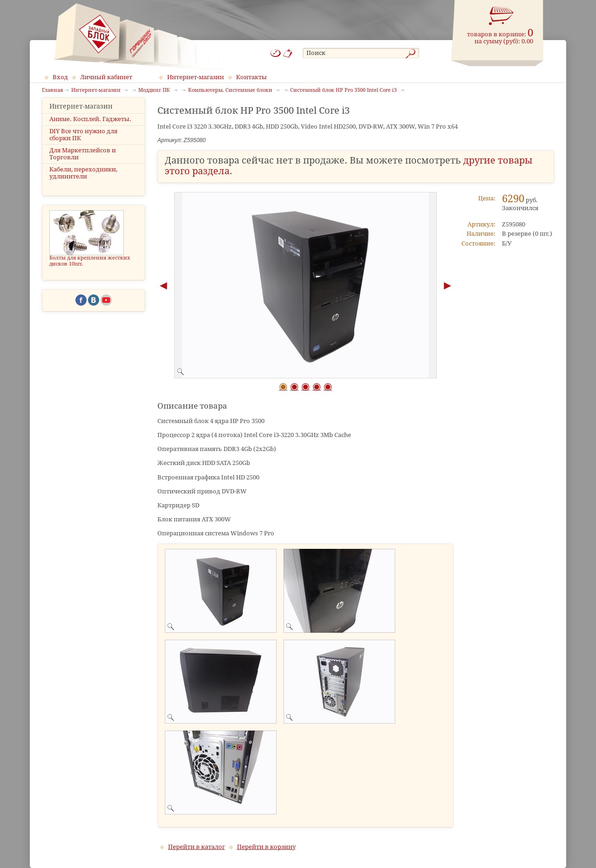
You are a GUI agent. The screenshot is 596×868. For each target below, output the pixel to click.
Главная (52, 90)
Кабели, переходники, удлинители (83, 181)
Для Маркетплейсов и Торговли (83, 162)
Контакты (251, 77)
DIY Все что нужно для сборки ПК (83, 143)
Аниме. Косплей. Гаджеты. (90, 127)
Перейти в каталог (196, 847)
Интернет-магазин (196, 77)
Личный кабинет (106, 77)
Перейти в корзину (266, 847)
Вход (60, 77)
